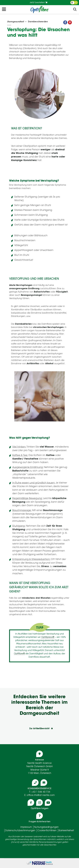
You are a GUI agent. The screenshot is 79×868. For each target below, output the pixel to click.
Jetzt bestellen (39, 3)
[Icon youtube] (48, 802)
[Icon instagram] (39, 802)
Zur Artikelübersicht (39, 729)
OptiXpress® (48, 637)
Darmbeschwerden (38, 22)
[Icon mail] (44, 783)
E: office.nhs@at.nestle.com (39, 795)
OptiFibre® (19, 654)
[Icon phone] (35, 783)
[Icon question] (39, 816)
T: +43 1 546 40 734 (40, 792)
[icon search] (75, 10)
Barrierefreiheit (66, 831)
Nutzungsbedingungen (46, 827)
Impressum (26, 827)
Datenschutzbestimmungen (20, 831)
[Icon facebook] (31, 802)
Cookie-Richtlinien (47, 831)
